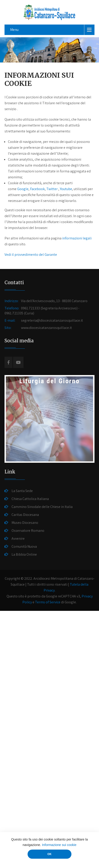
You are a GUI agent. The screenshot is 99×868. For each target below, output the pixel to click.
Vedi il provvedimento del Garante (31, 255)
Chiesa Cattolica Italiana (30, 499)
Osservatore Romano (28, 531)
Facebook (37, 189)
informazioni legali (77, 238)
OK (49, 854)
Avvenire (18, 538)
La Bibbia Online (24, 554)
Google (23, 189)
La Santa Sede (22, 491)
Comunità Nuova (24, 546)
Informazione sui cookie (59, 845)
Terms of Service (48, 602)
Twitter (52, 189)
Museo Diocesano (25, 523)
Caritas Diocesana (25, 515)
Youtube (66, 189)
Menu (14, 30)
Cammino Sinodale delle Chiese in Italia (42, 507)
